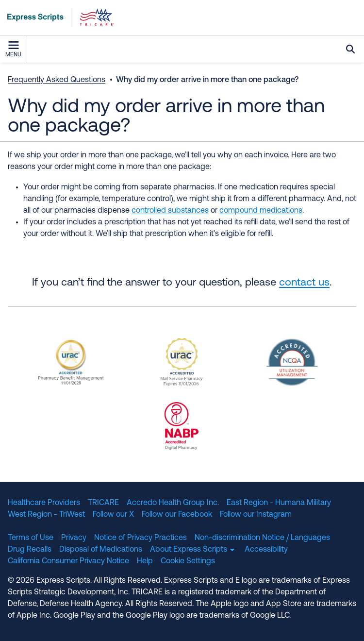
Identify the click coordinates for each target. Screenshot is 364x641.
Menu (13, 50)
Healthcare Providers (44, 503)
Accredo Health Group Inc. (173, 503)
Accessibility (266, 550)
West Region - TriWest (46, 515)
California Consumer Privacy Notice (68, 561)
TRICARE (103, 503)
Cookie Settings (188, 561)
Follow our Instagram (256, 515)
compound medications (261, 211)
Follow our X (113, 515)
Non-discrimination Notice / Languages (262, 538)
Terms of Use (31, 538)
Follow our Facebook (177, 515)
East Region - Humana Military (279, 503)
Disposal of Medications (101, 550)
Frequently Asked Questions (57, 80)
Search (350, 49)
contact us (304, 283)
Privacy (74, 538)
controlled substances (170, 211)
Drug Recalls (30, 550)
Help (145, 561)
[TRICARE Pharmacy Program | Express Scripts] (57, 17)
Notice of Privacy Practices (141, 538)
